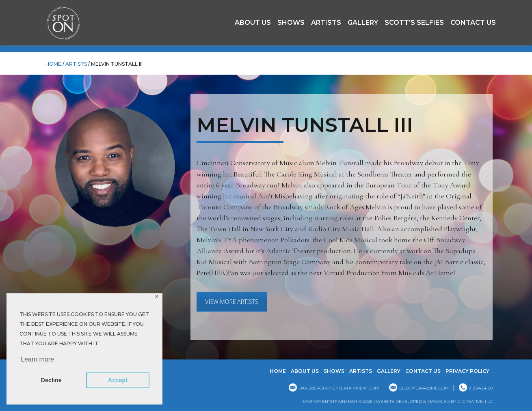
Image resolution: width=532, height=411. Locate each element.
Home (278, 371)
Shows (291, 23)
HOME (53, 64)
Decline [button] (51, 380)
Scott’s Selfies (414, 23)
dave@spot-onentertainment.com (339, 388)
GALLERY (363, 23)
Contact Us (473, 23)
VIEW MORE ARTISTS (232, 302)
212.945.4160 (481, 388)
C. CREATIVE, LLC (475, 401)
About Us (253, 23)
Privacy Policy (467, 371)
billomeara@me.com (424, 388)
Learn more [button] (37, 359)
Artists (326, 23)
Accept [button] (118, 380)
